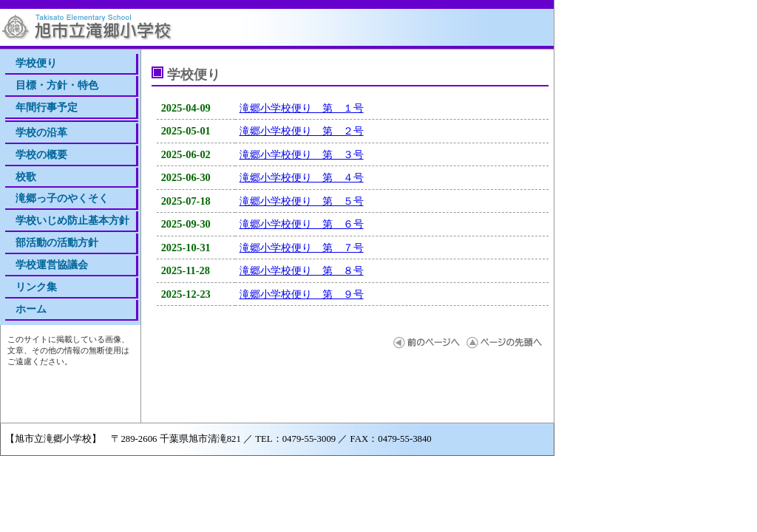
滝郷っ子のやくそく (62, 198)
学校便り (36, 63)
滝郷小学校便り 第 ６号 (302, 224)
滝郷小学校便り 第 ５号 (302, 201)
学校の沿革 (41, 132)
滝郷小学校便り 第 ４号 (302, 177)
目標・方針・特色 (57, 85)
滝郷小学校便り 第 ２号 (302, 131)
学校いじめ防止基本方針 (72, 220)
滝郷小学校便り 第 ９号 (302, 294)
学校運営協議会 (52, 265)
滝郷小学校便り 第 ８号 (302, 270)
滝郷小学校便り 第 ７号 (302, 248)
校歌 (26, 177)
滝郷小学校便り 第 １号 (302, 108)
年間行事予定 (47, 107)
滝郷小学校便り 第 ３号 (302, 154)
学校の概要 (41, 154)
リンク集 (36, 287)
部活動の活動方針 (57, 242)
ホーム (31, 309)
